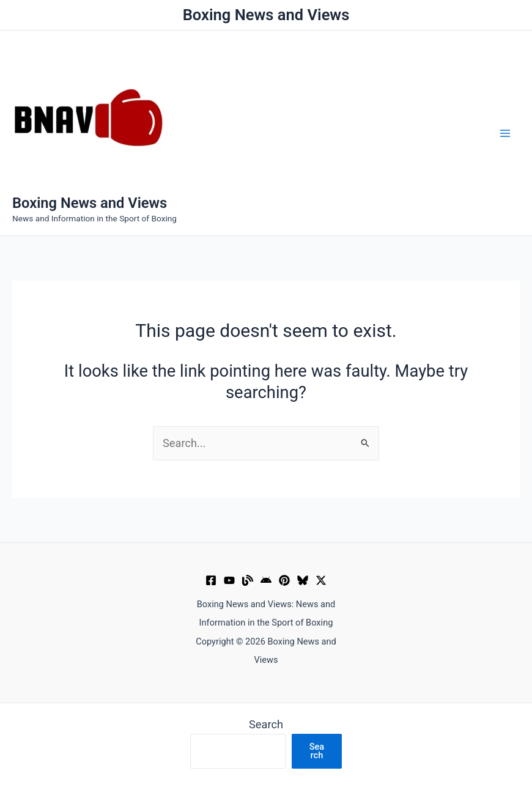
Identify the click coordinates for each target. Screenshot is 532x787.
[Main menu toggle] (505, 133)
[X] (321, 580)
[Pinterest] (284, 580)
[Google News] (266, 580)
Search (266, 724)
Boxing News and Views (90, 203)
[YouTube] (229, 580)
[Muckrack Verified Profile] (248, 580)
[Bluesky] (303, 580)
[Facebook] (211, 580)
